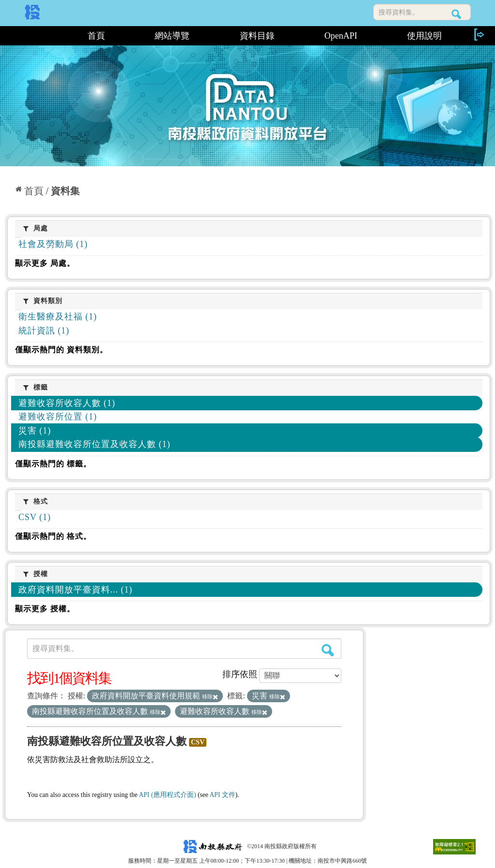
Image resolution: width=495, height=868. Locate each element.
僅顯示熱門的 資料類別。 (61, 350)
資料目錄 (257, 36)
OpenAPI (341, 36)
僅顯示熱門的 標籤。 (53, 464)
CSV (198, 742)
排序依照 (240, 674)
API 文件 (223, 795)
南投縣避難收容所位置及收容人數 (107, 741)
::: (34, 36)
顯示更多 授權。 (45, 609)
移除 (210, 696)
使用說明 (424, 36)
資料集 (65, 191)
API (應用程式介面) (167, 795)
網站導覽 (172, 36)
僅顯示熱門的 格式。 (53, 536)
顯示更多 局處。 (45, 263)
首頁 (96, 36)
